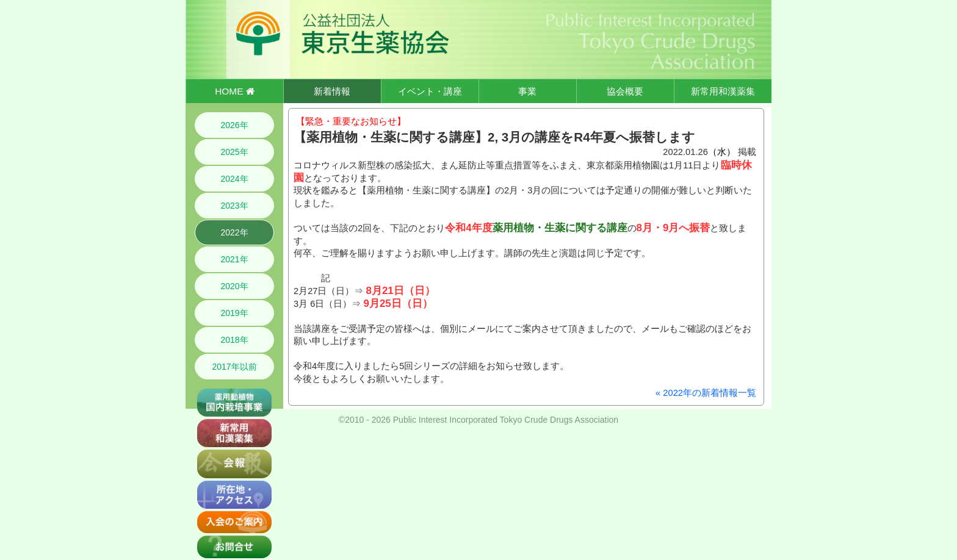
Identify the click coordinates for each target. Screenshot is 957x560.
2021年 (234, 259)
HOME (234, 91)
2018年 (234, 340)
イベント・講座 (430, 91)
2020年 (234, 286)
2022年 (234, 232)
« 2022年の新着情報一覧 (706, 393)
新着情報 (332, 91)
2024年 (234, 179)
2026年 (234, 125)
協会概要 (625, 91)
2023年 (234, 206)
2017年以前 (234, 367)
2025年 (234, 152)
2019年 (234, 313)
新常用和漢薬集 (723, 91)
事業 (527, 91)
